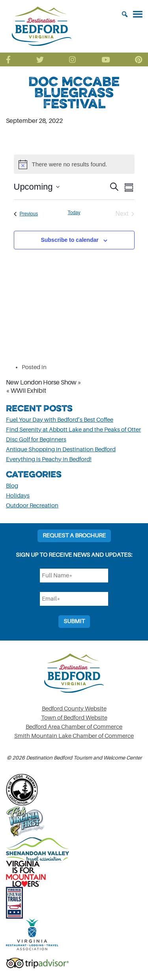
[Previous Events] (26, 214)
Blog (12, 486)
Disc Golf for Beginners (36, 440)
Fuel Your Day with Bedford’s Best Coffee (60, 420)
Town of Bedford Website (74, 718)
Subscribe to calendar (69, 240)
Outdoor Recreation (32, 506)
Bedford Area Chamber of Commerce (74, 727)
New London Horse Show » (44, 383)
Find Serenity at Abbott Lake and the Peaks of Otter (73, 430)
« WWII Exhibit (26, 391)
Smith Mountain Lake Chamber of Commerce (74, 736)
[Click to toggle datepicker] (37, 187)
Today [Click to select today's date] (74, 213)
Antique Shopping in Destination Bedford (61, 449)
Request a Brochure (74, 536)
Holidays (18, 496)
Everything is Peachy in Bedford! (49, 459)
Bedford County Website (74, 709)
